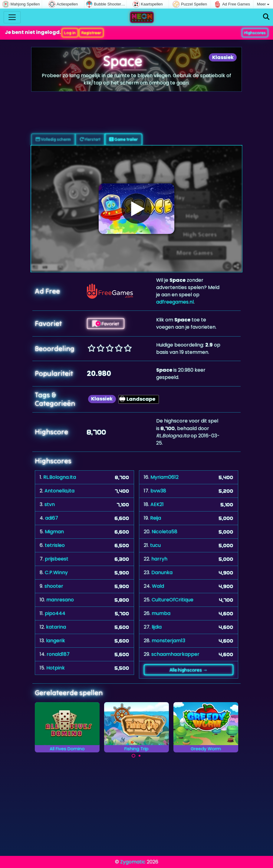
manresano (60, 600)
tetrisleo (55, 545)
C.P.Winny (56, 572)
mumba (161, 613)
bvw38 (158, 491)
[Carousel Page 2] (140, 756)
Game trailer (123, 139)
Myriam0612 (164, 477)
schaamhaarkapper (175, 654)
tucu (155, 545)
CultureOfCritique (173, 600)
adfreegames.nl (175, 302)
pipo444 (55, 613)
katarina (56, 627)
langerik (56, 641)
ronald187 (58, 654)
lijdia (157, 627)
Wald (158, 586)
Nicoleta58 (164, 532)
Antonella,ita (59, 491)
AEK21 (157, 504)
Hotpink (56, 668)
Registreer (91, 33)
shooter (54, 586)
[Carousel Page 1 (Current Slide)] (133, 756)
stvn (50, 504)
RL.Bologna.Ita (60, 477)
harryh (159, 559)
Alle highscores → (189, 670)
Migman (54, 532)
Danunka (162, 572)
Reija (156, 518)
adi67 (52, 518)
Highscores (255, 33)
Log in (70, 33)
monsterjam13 (168, 641)
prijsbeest (57, 559)
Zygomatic (133, 862)
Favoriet (106, 324)
